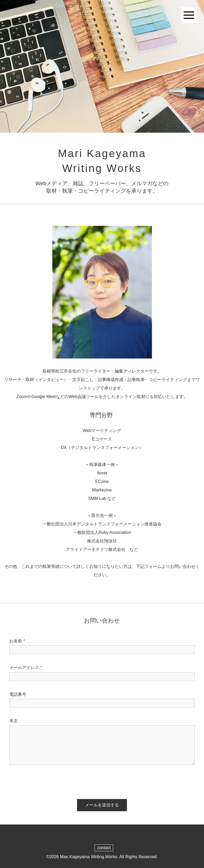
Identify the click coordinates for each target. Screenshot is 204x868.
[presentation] (44, 781)
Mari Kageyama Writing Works (89, 857)
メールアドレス (26, 668)
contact (104, 848)
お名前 (17, 641)
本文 (14, 721)
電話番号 (18, 694)
